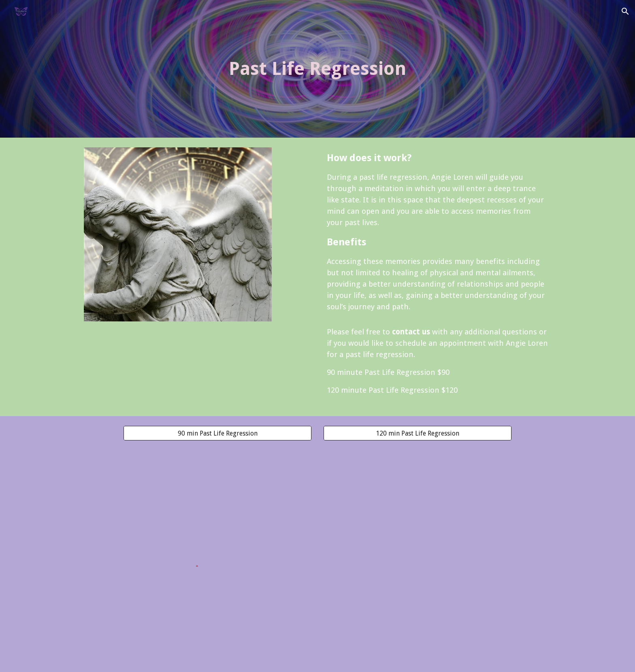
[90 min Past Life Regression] (217, 433)
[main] (317, 69)
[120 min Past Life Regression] (418, 433)
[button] (625, 11)
